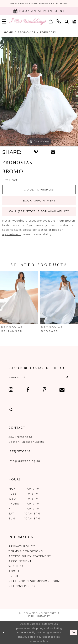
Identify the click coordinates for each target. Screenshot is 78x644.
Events (14, 576)
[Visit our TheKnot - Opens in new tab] (11, 409)
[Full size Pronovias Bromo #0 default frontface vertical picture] (39, 92)
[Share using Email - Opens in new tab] (53, 152)
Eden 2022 (48, 32)
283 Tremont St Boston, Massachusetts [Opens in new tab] (26, 440)
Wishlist (16, 566)
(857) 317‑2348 (20, 452)
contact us (40, 230)
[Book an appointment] (39, 11)
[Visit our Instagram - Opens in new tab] (11, 390)
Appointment (20, 561)
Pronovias (27, 32)
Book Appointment (39, 201)
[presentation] (19, 298)
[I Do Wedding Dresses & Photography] (28, 21)
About (14, 571)
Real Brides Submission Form (34, 581)
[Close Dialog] (4, 632)
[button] (51, 21)
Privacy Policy (22, 546)
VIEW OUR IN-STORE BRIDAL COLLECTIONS (39, 4)
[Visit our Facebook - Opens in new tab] (28, 390)
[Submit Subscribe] (63, 377)
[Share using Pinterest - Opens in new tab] (36, 152)
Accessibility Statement (30, 556)
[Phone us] (59, 21)
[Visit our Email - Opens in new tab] (62, 390)
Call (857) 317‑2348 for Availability (39, 212)
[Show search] (67, 21)
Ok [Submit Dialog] (74, 633)
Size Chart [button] (10, 180)
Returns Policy (22, 586)
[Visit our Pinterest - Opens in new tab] (44, 390)
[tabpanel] (39, 92)
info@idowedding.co (24, 461)
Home (8, 32)
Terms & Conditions (26, 551)
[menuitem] (51, 21)
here (46, 641)
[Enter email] (38, 377)
